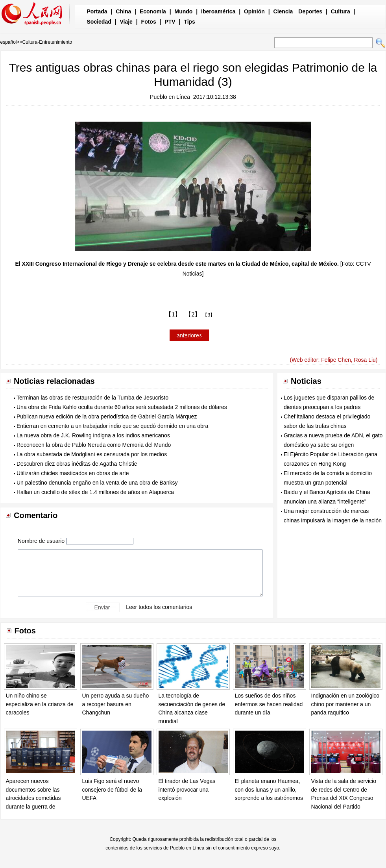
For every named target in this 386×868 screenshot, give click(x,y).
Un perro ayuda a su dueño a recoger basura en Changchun (116, 704)
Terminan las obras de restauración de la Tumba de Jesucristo (92, 398)
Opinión (254, 11)
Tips (189, 22)
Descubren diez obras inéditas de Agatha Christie (77, 464)
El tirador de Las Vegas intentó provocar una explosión (187, 789)
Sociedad (99, 22)
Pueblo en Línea (170, 97)
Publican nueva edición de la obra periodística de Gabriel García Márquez (107, 416)
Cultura (341, 11)
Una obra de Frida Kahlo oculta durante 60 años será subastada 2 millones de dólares (122, 407)
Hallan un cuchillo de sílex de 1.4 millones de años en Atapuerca (95, 492)
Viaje (126, 22)
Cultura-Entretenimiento (47, 42)
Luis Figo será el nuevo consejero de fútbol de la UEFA (112, 789)
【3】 (209, 315)
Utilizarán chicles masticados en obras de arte (73, 473)
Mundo (184, 11)
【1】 (173, 314)
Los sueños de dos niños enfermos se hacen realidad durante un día (269, 704)
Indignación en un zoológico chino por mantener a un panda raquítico (345, 704)
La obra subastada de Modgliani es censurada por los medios (92, 454)
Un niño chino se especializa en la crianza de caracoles (40, 704)
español (9, 42)
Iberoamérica (218, 11)
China (123, 11)
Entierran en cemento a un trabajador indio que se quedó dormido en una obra (112, 426)
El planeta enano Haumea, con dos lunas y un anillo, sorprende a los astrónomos (269, 789)
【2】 (193, 314)
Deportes (310, 11)
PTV (170, 22)
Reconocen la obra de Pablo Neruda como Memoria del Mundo (94, 445)
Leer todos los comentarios (159, 607)
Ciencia (283, 11)
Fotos (149, 22)
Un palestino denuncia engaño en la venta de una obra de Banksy (97, 483)
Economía (153, 11)
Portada (97, 11)
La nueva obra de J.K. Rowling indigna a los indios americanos (93, 435)
